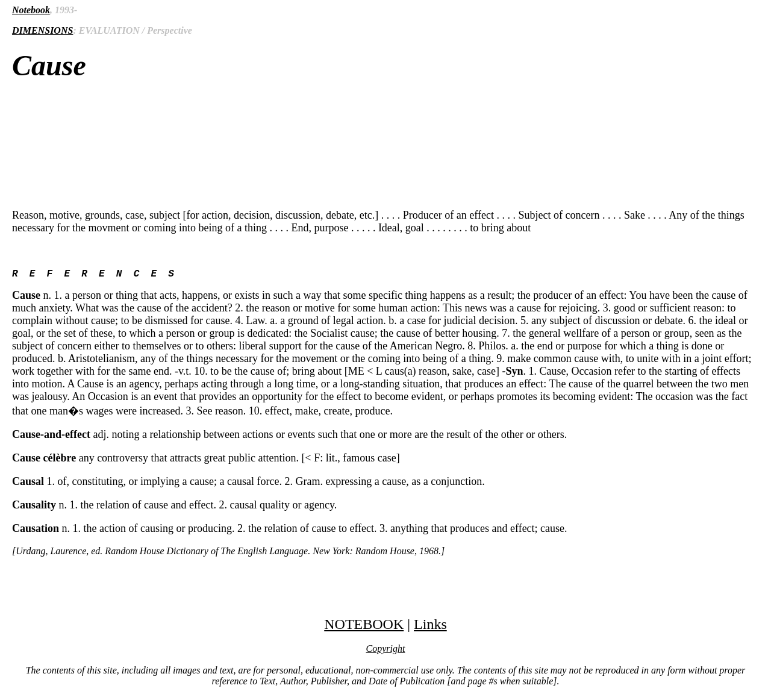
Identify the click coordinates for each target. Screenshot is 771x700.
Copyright (386, 651)
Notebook (31, 10)
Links (430, 627)
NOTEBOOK (364, 627)
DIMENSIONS (42, 30)
